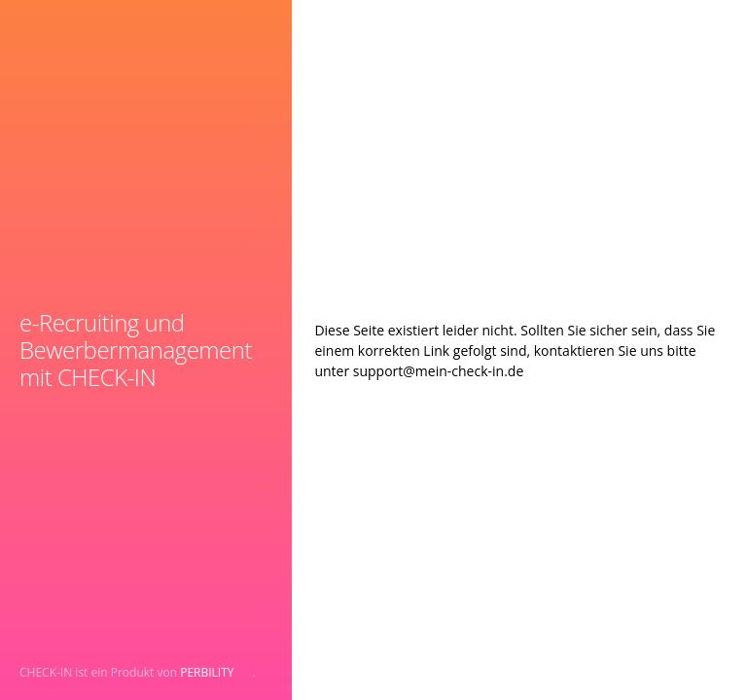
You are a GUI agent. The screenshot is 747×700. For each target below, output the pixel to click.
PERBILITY (207, 672)
